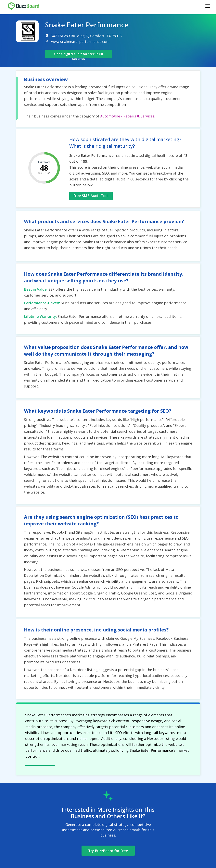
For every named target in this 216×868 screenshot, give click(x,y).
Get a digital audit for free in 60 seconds (78, 55)
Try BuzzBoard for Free (108, 851)
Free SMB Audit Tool (91, 196)
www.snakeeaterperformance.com (80, 42)
